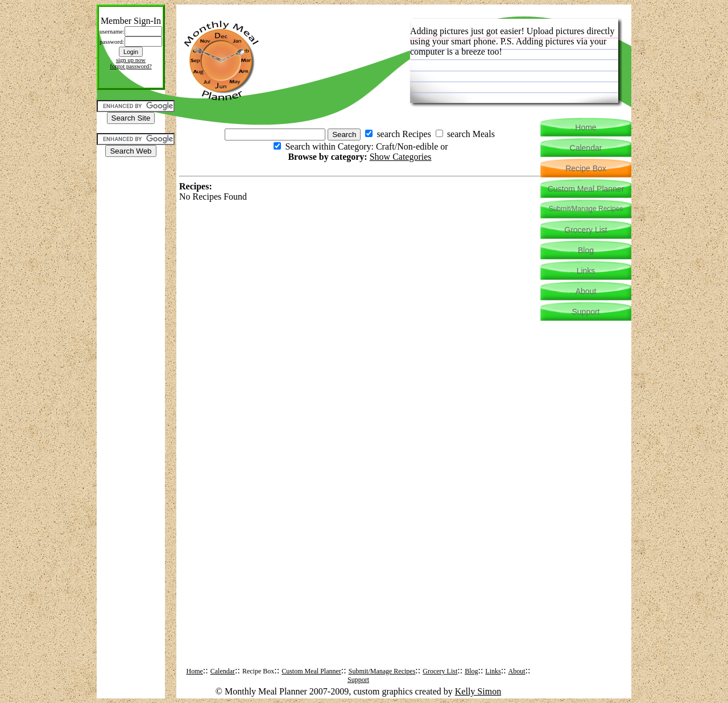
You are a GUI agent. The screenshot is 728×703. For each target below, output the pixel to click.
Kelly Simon (478, 691)
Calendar (223, 671)
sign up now (131, 60)
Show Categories (401, 157)
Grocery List (440, 671)
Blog (471, 671)
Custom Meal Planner (311, 671)
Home (195, 671)
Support (358, 680)
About (517, 671)
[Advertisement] (131, 192)
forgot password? (131, 66)
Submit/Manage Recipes (382, 671)
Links (493, 671)
